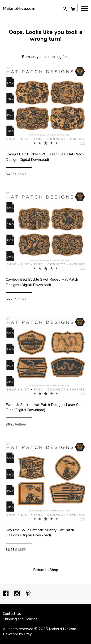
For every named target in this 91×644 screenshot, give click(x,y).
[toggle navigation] (85, 8)
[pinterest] (28, 594)
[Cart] (73, 10)
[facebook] (6, 594)
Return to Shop (46, 570)
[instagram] (17, 594)
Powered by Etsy (17, 634)
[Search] (65, 9)
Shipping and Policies (20, 619)
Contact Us (12, 614)
